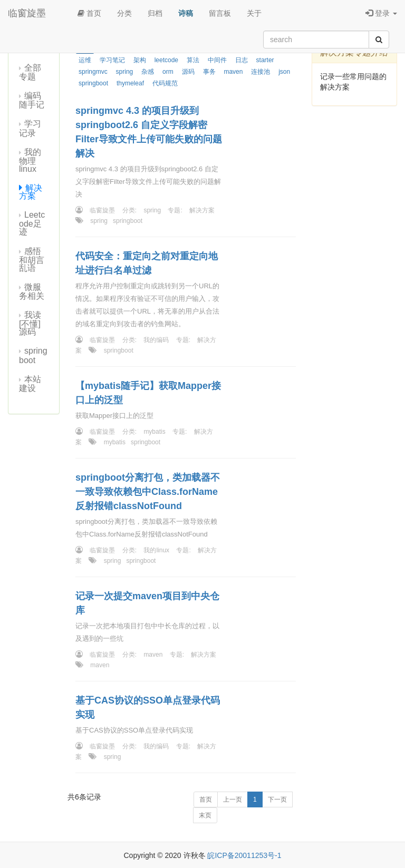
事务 (209, 72)
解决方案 (31, 192)
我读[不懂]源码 (30, 323)
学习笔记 (112, 60)
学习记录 (30, 128)
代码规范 (165, 83)
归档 (155, 13)
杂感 (148, 72)
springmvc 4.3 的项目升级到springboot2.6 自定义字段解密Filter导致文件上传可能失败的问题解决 (149, 132)
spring (125, 72)
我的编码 (156, 340)
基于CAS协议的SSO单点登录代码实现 (148, 708)
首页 (89, 13)
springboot (33, 355)
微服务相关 (32, 291)
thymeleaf (130, 83)
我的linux (156, 550)
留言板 (220, 13)
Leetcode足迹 (32, 223)
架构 (140, 60)
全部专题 (30, 72)
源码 (188, 72)
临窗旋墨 (27, 13)
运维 (85, 60)
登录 (381, 13)
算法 (193, 60)
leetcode (166, 60)
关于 (254, 13)
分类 (124, 13)
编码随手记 (32, 100)
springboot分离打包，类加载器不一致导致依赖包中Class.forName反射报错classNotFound (148, 492)
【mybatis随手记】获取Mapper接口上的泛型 (148, 393)
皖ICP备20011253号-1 (244, 855)
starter (265, 60)
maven (233, 72)
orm (168, 72)
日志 (242, 60)
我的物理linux (30, 160)
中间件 (217, 60)
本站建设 (30, 384)
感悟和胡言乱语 (32, 260)
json (284, 72)
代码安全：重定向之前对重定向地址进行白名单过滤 (147, 263)
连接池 (261, 72)
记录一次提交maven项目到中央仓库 (147, 603)
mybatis (154, 432)
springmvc (93, 72)
